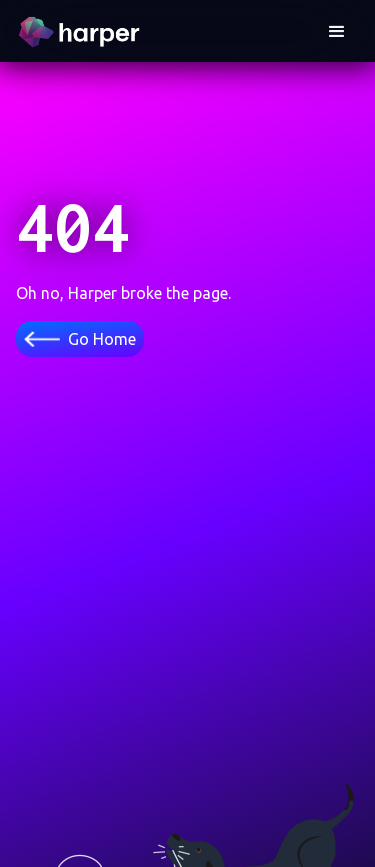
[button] (337, 32)
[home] (82, 32)
